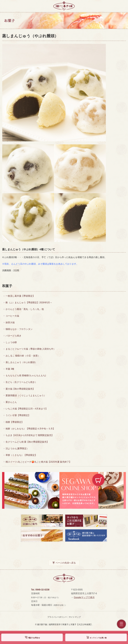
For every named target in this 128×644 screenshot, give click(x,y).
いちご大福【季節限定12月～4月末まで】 (27, 409)
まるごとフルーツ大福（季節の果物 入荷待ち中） (31, 349)
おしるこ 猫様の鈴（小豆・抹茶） (23, 356)
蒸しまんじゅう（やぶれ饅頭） (21, 362)
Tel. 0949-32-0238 (40, 590)
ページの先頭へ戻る (66, 563)
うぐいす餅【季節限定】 (18, 415)
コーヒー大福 (12, 316)
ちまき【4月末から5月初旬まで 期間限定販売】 (30, 435)
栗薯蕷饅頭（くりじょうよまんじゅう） (26, 395)
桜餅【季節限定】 (15, 422)
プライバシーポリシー (57, 617)
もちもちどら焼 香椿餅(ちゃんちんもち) (26, 376)
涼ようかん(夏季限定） (17, 448)
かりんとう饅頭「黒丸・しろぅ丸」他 (25, 309)
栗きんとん (11, 402)
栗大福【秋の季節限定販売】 (20, 389)
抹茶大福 (10, 322)
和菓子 (7, 286)
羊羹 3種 (10, 369)
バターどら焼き (13, 336)
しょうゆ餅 (11, 342)
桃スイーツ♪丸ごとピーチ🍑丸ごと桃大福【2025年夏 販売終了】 (38, 462)
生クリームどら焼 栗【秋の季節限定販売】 (27, 442)
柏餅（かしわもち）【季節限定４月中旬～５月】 (30, 429)
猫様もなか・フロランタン (19, 329)
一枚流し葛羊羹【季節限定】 (20, 296)
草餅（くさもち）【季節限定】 (21, 455)
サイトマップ (75, 617)
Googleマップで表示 (84, 597)
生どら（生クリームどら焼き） (21, 382)
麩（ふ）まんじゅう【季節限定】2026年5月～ (29, 303)
